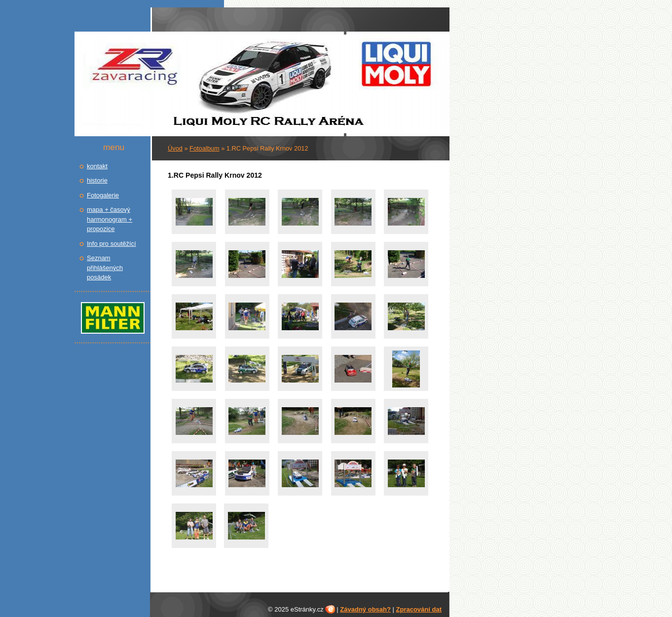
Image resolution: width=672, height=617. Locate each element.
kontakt (97, 166)
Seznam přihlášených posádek (105, 268)
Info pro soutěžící (112, 244)
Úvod (175, 148)
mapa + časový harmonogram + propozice (110, 219)
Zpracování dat (419, 609)
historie (97, 180)
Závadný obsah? (365, 609)
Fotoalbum (204, 148)
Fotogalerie (103, 195)
